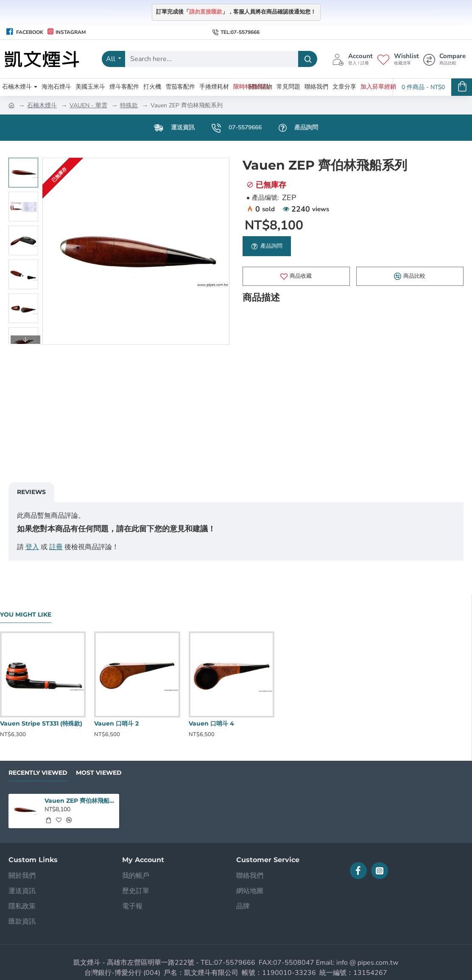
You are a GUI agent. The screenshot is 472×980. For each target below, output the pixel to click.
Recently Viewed (38, 773)
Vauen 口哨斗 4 (211, 723)
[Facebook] (25, 32)
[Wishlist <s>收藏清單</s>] (398, 59)
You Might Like (26, 615)
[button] (25, 340)
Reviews (31, 492)
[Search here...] (308, 59)
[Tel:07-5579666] (236, 32)
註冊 (56, 547)
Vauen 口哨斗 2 (116, 723)
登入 (32, 547)
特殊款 (129, 105)
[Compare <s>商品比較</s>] (444, 59)
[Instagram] (67, 32)
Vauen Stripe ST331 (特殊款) (41, 723)
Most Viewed (99, 773)
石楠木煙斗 (42, 105)
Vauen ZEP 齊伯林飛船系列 (80, 801)
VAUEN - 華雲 (88, 105)
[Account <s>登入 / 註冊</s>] (352, 59)
